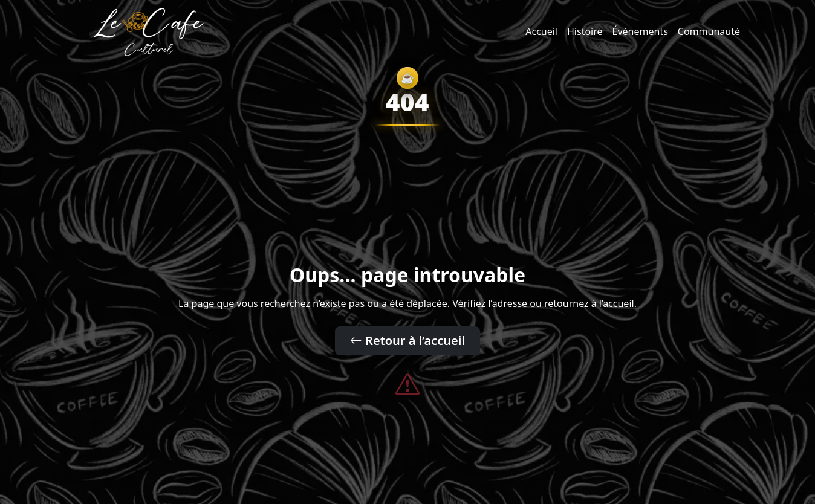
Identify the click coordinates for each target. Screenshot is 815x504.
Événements (640, 31)
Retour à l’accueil (407, 341)
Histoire (585, 31)
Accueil (541, 31)
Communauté (709, 31)
